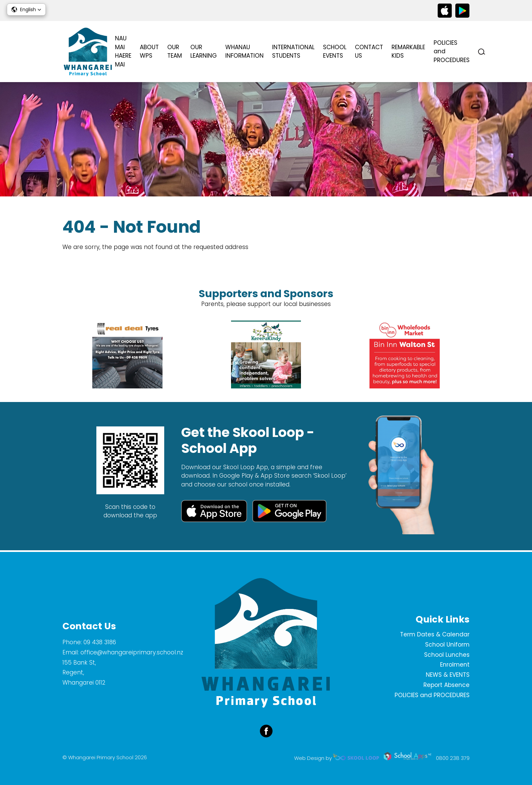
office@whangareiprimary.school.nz (132, 652)
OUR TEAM (175, 52)
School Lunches (447, 655)
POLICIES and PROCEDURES (452, 51)
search (482, 52)
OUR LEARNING (204, 52)
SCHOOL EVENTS (335, 52)
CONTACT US (369, 52)
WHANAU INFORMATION (244, 52)
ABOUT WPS (149, 52)
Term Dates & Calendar (435, 634)
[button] (26, 9)
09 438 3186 (100, 642)
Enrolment (455, 665)
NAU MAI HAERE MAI (123, 51)
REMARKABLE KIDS (408, 52)
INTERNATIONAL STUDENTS (293, 52)
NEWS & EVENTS (448, 675)
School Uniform (447, 645)
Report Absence (446, 685)
